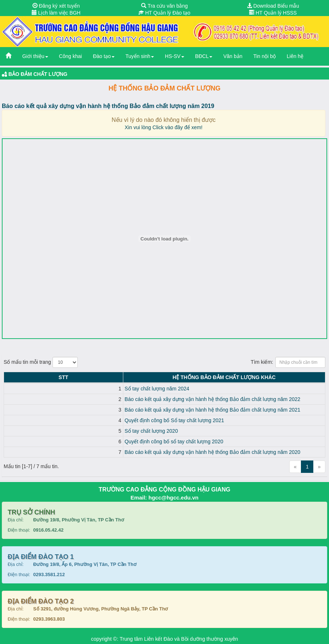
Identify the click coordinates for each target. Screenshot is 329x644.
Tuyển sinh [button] (140, 56)
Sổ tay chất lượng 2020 (45, 431)
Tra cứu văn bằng (164, 6)
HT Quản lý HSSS (273, 13)
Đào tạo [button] (104, 56)
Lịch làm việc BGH (56, 13)
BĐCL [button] (204, 56)
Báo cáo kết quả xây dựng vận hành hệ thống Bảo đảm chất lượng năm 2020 (107, 452)
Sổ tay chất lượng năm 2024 (51, 389)
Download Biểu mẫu (273, 6)
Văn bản (233, 56)
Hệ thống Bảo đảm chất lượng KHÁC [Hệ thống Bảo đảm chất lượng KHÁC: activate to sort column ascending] (171, 377)
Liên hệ (295, 56)
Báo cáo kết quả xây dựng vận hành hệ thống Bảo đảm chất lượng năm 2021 (107, 410)
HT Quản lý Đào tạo (164, 13)
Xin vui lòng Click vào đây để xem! (164, 127)
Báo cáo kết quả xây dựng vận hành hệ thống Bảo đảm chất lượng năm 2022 (107, 399)
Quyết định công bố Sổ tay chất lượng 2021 (68, 420)
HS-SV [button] (175, 56)
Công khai (71, 56)
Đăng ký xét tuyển (56, 6)
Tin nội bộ (265, 56)
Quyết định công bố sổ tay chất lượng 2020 (68, 441)
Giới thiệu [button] (35, 56)
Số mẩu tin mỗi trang (41, 362)
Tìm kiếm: (288, 362)
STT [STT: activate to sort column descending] (10, 377)
